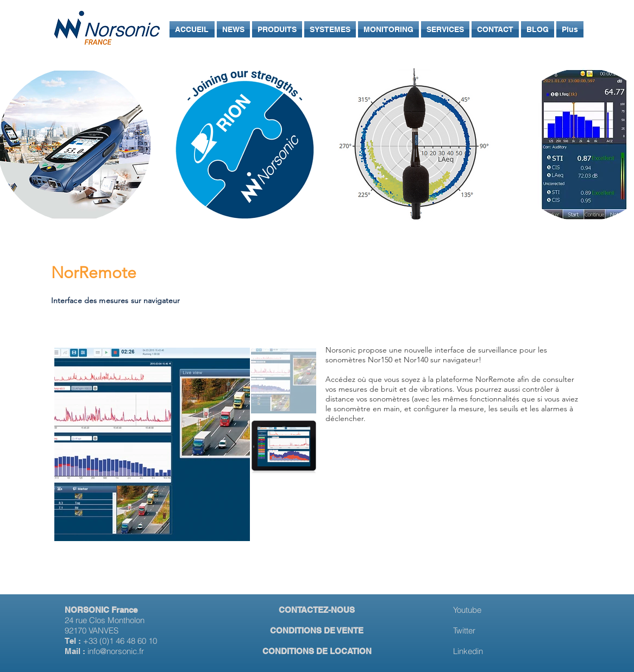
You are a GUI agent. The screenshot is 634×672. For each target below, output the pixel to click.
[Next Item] (231, 445)
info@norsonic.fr (116, 651)
